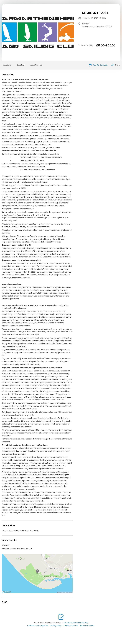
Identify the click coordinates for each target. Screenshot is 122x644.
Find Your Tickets (87, 626)
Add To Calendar (98, 65)
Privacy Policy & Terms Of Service (64, 626)
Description (7, 65)
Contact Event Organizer (38, 626)
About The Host (36, 65)
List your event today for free (76, 623)
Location (21, 65)
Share (116, 65)
